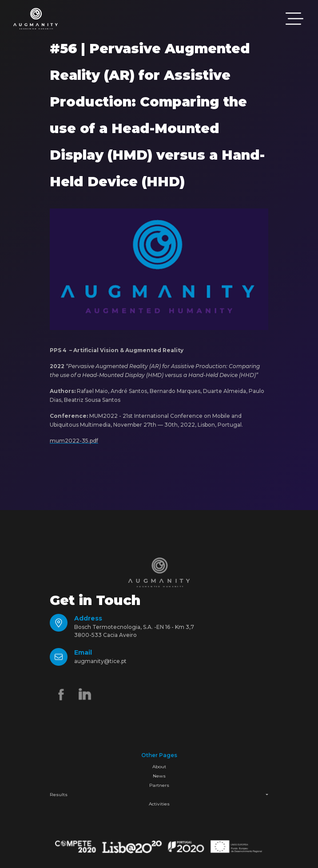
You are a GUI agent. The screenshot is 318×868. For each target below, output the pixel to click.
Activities (159, 804)
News (159, 776)
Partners (159, 785)
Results (59, 795)
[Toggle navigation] (294, 19)
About (159, 767)
